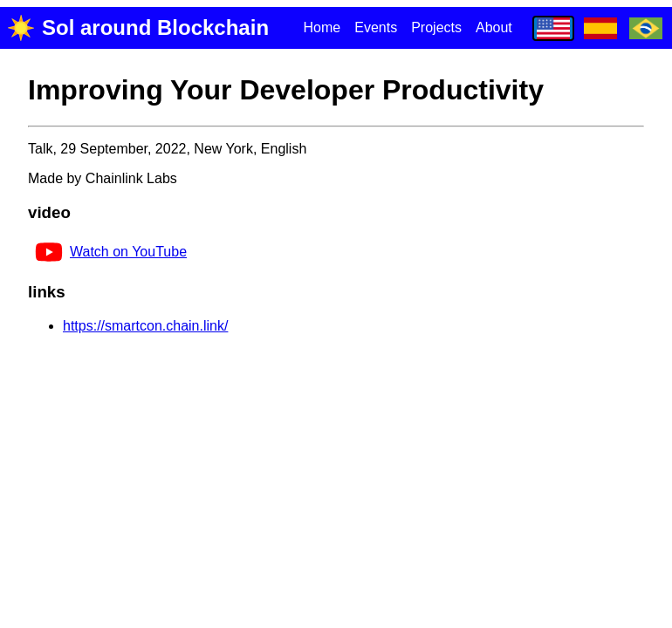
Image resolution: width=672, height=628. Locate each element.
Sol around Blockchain (138, 28)
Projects (436, 27)
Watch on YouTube (111, 252)
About (494, 27)
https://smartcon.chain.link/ (145, 326)
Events (376, 27)
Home (322, 27)
